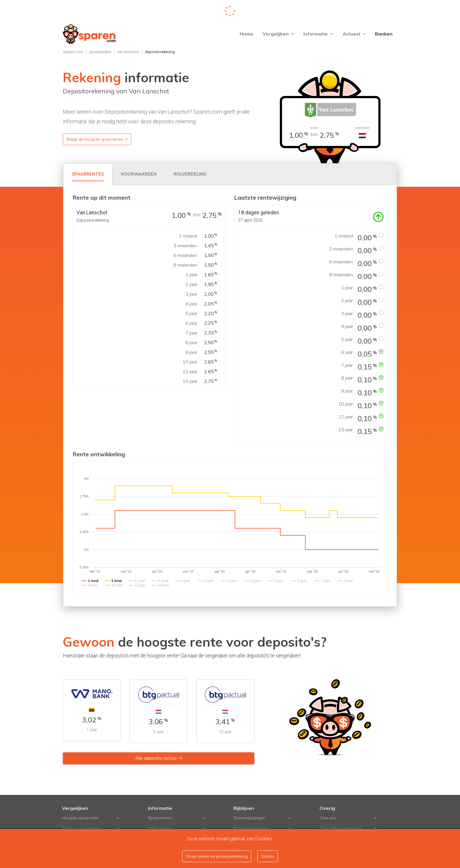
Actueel (354, 34)
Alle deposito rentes (159, 758)
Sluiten (268, 856)
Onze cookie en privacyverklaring (217, 856)
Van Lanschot (128, 52)
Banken (384, 34)
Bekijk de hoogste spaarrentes (97, 139)
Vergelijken (278, 34)
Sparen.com (73, 52)
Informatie (318, 34)
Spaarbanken (100, 52)
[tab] (88, 174)
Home (246, 34)
